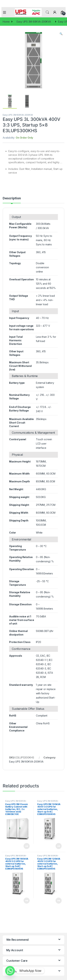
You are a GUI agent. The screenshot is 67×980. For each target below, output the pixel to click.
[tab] (12, 200)
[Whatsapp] (10, 971)
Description (12, 198)
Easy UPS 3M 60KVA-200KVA (34, 22)
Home (6, 22)
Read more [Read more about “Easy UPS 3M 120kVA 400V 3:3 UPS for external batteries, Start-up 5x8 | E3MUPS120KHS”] (59, 901)
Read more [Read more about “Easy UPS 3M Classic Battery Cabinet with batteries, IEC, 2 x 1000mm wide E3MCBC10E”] (27, 846)
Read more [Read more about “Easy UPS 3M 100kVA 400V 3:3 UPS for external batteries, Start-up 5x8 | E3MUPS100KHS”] (59, 846)
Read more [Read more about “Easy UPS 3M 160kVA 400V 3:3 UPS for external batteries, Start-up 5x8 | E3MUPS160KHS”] (27, 901)
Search (47, 12)
